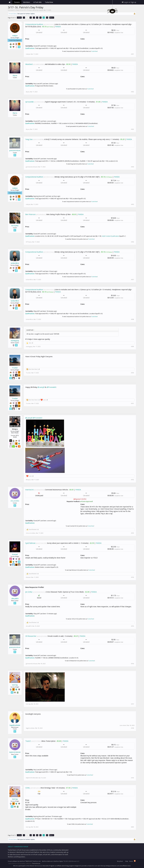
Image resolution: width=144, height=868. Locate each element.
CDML (28, 788)
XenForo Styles (58, 861)
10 (44, 18)
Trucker (15, 368)
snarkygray (15, 341)
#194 (132, 577)
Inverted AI (29, 490)
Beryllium (120, 861)
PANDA (58, 26)
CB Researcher (31, 636)
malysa (41, 10)
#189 (132, 347)
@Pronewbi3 (51, 387)
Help (127, 861)
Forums (17, 2)
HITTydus (15, 226)
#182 (132, 92)
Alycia (15, 75)
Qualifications (30, 48)
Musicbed (29, 64)
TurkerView (94, 51)
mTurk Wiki (37, 2)
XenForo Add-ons (47, 861)
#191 (132, 403)
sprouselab (29, 102)
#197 (132, 704)
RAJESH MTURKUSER (15, 752)
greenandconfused (15, 150)
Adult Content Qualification (110, 236)
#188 (132, 319)
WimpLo (28, 480)
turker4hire (15, 263)
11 (47, 18)
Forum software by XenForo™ (24, 861)
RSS (135, 861)
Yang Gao (29, 139)
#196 (132, 664)
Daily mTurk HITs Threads (24, 10)
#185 (132, 204)
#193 (132, 533)
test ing (15, 685)
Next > (52, 18)
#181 (132, 54)
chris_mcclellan (15, 501)
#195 (132, 626)
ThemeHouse (36, 863)
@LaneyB (41, 387)
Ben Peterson (30, 214)
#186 (132, 242)
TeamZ (28, 741)
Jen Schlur (29, 592)
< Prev (19, 18)
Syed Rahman (30, 543)
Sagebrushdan (15, 725)
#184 (132, 167)
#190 (132, 373)
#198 (132, 728)
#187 (132, 280)
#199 (132, 778)
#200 (132, 827)
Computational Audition (34, 24)
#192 (132, 480)
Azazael (15, 554)
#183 (132, 129)
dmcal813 (15, 598)
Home (10, 2)
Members (27, 2)
